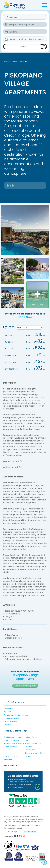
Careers (7, 725)
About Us (8, 712)
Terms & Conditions (12, 825)
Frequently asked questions (16, 715)
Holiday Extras (31, 737)
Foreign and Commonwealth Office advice (35, 753)
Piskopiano (23, 61)
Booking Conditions (12, 737)
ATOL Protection (11, 721)
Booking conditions (12, 718)
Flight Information (11, 740)
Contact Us (9, 709)
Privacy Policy (27, 825)
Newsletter (9, 759)
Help (27, 740)
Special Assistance (33, 743)
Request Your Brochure (14, 743)
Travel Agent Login (30, 832)
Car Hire (28, 747)
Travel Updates (10, 747)
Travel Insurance (11, 756)
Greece (7, 61)
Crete (15, 61)
